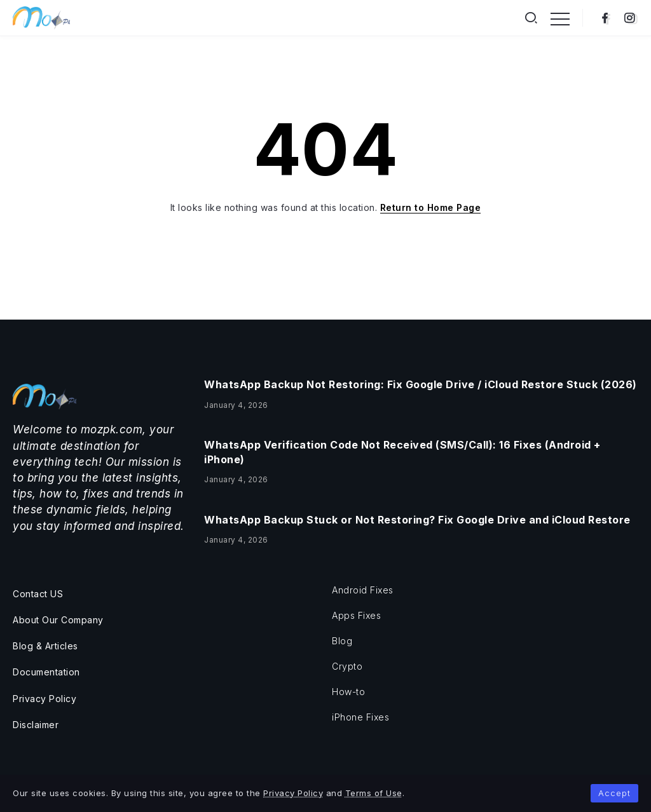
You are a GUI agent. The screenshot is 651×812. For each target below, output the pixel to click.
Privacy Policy (293, 793)
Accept (614, 793)
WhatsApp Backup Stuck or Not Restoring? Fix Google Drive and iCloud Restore (417, 520)
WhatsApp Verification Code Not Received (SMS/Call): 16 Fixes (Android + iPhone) (402, 452)
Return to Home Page (431, 207)
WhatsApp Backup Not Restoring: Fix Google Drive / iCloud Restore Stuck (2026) (421, 384)
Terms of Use (374, 793)
